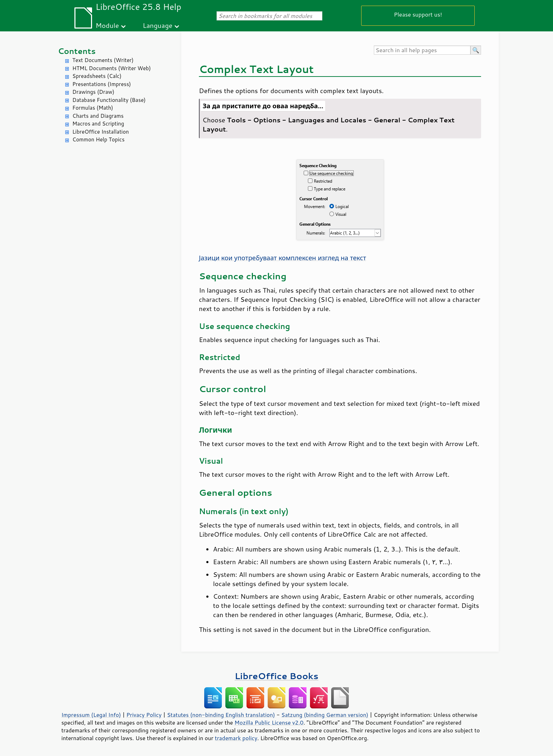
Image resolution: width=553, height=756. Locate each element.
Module (107, 25)
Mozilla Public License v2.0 (269, 723)
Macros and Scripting (98, 124)
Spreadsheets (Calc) (97, 76)
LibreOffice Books (276, 676)
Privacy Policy (144, 715)
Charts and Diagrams (98, 116)
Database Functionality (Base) (109, 100)
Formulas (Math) (93, 108)
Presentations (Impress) (102, 84)
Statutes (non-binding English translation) (221, 715)
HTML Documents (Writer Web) (112, 68)
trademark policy (236, 738)
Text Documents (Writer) (103, 60)
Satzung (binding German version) (325, 715)
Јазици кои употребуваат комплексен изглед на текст (282, 258)
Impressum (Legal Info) (91, 715)
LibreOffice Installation (101, 132)
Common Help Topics (98, 139)
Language (158, 25)
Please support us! (418, 14)
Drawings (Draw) (93, 92)
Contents (77, 51)
